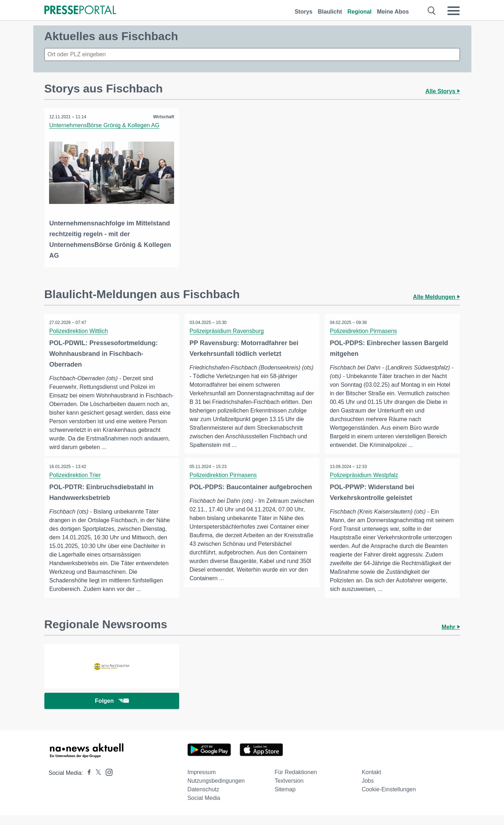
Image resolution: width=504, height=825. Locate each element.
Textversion (289, 790)
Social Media (204, 808)
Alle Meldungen (436, 297)
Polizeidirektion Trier (76, 483)
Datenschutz (203, 799)
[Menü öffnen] (453, 11)
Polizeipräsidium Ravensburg (227, 331)
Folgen (112, 710)
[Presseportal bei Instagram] (107, 781)
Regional (360, 12)
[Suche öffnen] (432, 11)
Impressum (201, 782)
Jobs (368, 790)
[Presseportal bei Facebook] (87, 783)
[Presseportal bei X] (96, 783)
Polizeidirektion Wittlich (79, 331)
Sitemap (285, 799)
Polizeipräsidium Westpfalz (364, 483)
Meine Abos (393, 12)
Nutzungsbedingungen (216, 790)
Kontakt (371, 782)
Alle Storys (442, 91)
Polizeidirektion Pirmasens (364, 331)
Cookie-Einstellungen (389, 799)
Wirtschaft (164, 117)
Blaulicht (330, 12)
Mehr (451, 636)
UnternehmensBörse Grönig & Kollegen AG (105, 125)
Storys (303, 12)
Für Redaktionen (296, 782)
